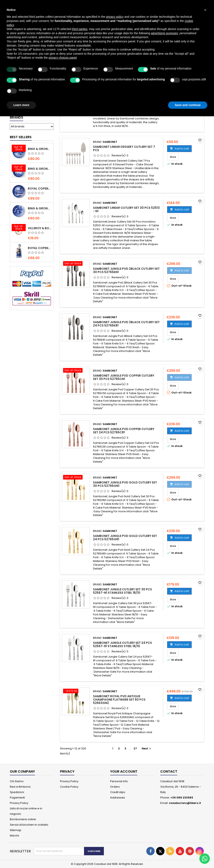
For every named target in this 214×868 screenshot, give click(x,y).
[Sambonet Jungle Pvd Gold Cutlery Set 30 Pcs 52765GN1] (76, 478)
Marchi (14, 836)
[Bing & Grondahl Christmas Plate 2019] (19, 168)
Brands (17, 117)
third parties (80, 29)
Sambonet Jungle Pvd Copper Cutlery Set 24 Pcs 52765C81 (124, 431)
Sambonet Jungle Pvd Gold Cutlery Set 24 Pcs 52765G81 (125, 538)
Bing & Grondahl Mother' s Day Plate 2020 (40, 208)
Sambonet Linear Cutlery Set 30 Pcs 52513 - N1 (126, 209)
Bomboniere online (23, 819)
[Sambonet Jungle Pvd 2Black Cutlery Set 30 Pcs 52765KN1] (76, 264)
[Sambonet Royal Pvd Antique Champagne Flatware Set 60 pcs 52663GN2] (76, 691)
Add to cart (179, 149)
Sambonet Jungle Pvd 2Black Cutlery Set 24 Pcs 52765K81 (126, 324)
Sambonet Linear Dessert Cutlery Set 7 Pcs (124, 148)
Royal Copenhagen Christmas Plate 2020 (40, 189)
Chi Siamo (17, 781)
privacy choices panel (63, 58)
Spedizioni (17, 792)
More (174, 157)
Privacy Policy (19, 803)
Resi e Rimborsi (20, 787)
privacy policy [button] (115, 17)
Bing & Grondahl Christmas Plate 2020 (40, 149)
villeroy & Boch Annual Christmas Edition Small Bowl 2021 (40, 228)
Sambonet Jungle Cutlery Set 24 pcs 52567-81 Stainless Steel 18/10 (122, 644)
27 (135, 748)
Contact (169, 771)
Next (147, 748)
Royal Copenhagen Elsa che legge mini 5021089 (40, 248)
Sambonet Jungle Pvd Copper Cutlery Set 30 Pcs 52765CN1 (124, 377)
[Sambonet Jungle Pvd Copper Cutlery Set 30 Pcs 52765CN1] (76, 371)
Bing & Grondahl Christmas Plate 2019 (40, 169)
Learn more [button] (21, 105)
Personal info (119, 781)
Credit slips (118, 792)
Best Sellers (21, 137)
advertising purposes (164, 33)
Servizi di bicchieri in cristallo (29, 825)
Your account (124, 771)
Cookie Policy (69, 787)
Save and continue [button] (188, 105)
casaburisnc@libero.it (185, 803)
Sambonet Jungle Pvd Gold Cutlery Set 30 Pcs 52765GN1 (125, 484)
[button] (205, 10)
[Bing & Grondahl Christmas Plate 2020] (19, 149)
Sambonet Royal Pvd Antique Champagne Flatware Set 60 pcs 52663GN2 (119, 700)
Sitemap (16, 830)
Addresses (118, 798)
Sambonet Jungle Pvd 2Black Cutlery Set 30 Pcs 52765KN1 (126, 270)
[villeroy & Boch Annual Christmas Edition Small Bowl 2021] (19, 228)
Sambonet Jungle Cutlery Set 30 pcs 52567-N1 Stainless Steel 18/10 (122, 591)
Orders (115, 787)
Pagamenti (17, 798)
